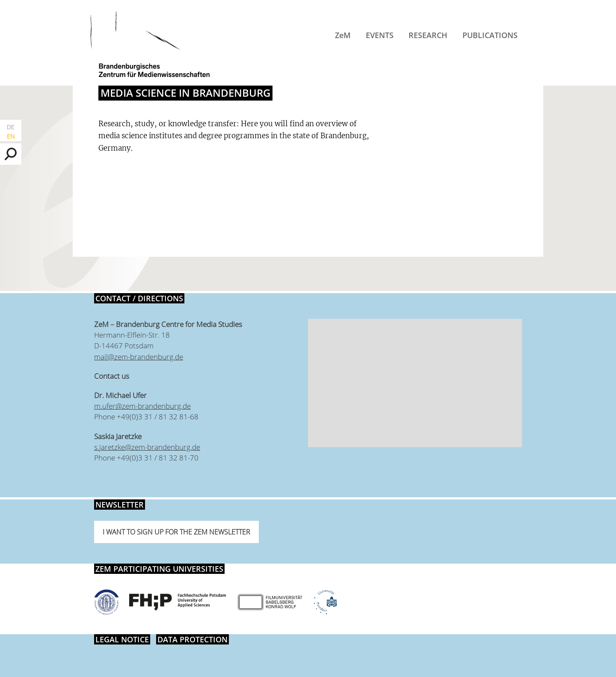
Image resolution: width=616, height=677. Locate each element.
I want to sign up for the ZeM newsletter (176, 532)
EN (11, 136)
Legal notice (122, 639)
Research (428, 35)
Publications (490, 35)
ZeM (343, 35)
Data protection (192, 639)
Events (380, 35)
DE (11, 127)
